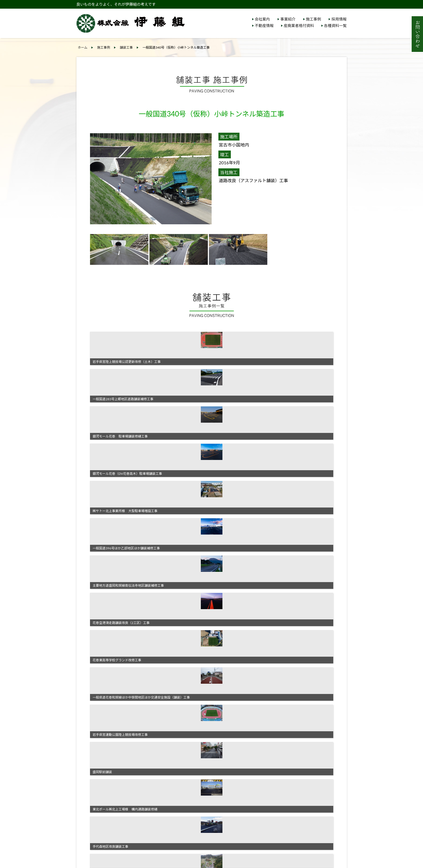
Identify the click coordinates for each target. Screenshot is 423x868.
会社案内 (262, 19)
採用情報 (339, 19)
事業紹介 (288, 19)
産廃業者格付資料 (299, 26)
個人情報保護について (279, 768)
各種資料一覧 (335, 26)
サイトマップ (272, 774)
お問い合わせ (272, 788)
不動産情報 (264, 26)
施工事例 (314, 19)
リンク (266, 781)
